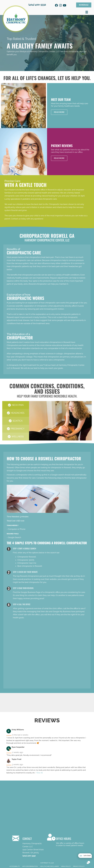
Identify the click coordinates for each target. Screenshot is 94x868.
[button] (56, 5)
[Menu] (87, 12)
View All (40, 773)
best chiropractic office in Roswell (40, 190)
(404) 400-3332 (37, 5)
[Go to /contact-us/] (66, 840)
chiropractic (42, 306)
